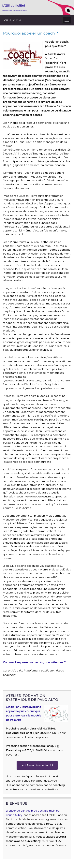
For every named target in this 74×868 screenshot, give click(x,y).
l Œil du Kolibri (12, 20)
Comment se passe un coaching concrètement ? (34, 662)
